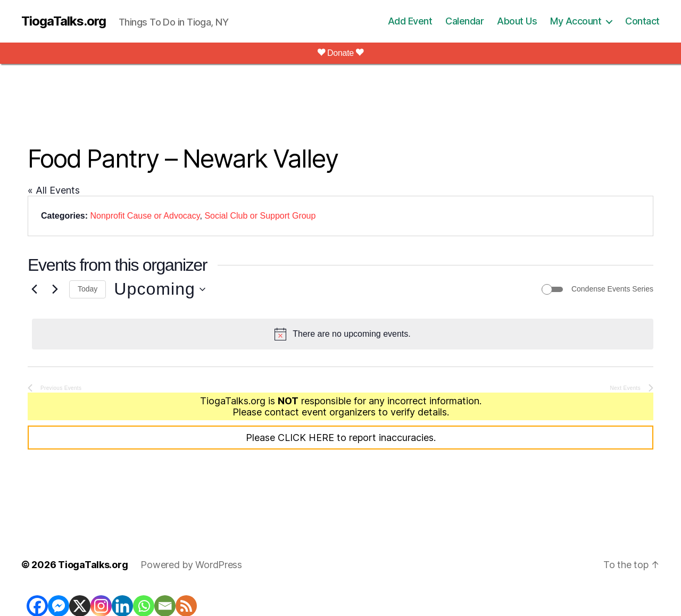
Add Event (410, 21)
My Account (576, 21)
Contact (642, 21)
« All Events (54, 190)
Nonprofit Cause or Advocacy (145, 216)
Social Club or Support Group (260, 216)
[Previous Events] (34, 289)
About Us (517, 21)
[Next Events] (55, 289)
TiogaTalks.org (64, 21)
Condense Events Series (612, 289)
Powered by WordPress (191, 565)
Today (88, 289)
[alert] (343, 334)
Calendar (464, 21)
